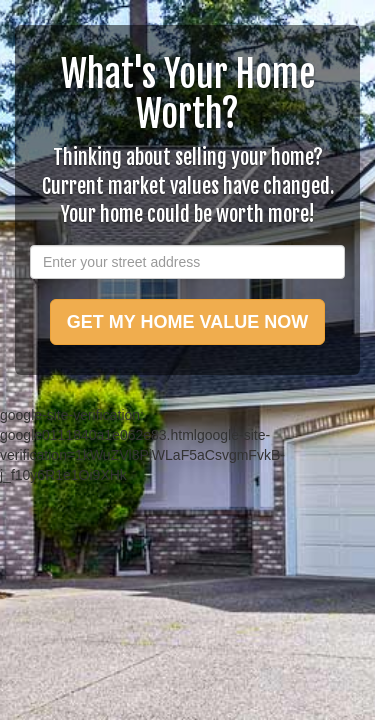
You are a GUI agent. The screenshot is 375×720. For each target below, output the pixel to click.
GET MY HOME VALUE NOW (187, 322)
